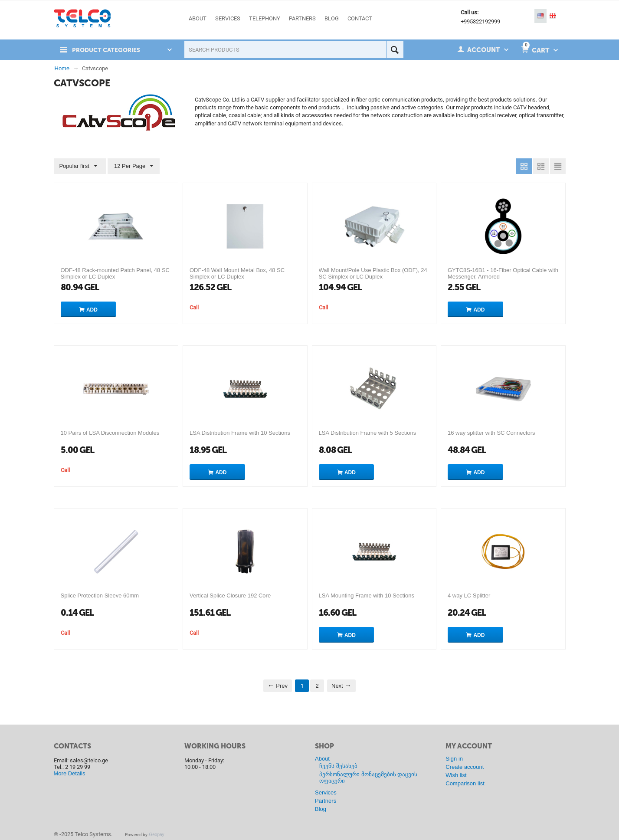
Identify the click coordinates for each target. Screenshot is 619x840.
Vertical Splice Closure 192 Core (230, 596)
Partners (326, 801)
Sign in (454, 759)
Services (326, 792)
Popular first (79, 166)
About (322, 759)
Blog (321, 809)
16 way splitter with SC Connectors (491, 433)
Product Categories (109, 50)
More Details (70, 773)
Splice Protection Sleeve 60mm (100, 596)
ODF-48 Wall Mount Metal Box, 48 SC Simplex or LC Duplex (237, 273)
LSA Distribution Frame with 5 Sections (368, 433)
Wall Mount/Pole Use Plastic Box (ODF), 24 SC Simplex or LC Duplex (373, 273)
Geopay (157, 835)
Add (92, 310)
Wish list (456, 775)
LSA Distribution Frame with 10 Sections (240, 433)
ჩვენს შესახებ (338, 766)
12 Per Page (132, 166)
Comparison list (465, 783)
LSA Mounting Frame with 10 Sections (367, 596)
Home (62, 68)
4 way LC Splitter (469, 596)
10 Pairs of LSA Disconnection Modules (110, 433)
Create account (465, 767)
